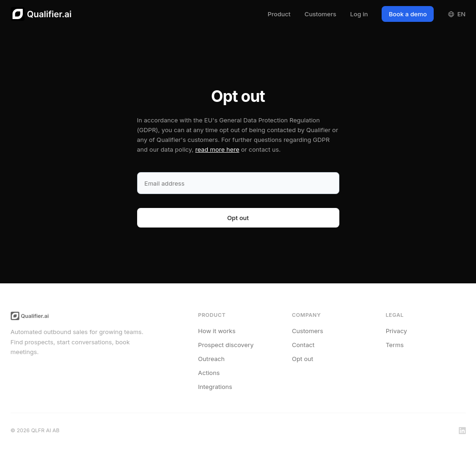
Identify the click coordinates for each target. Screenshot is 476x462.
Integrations (215, 387)
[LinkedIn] (462, 431)
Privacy (397, 331)
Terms (395, 345)
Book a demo (408, 14)
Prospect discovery (226, 345)
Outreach (211, 359)
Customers (320, 14)
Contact (303, 345)
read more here (217, 149)
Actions (209, 373)
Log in (359, 14)
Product (279, 14)
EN (456, 14)
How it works (217, 331)
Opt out (303, 359)
